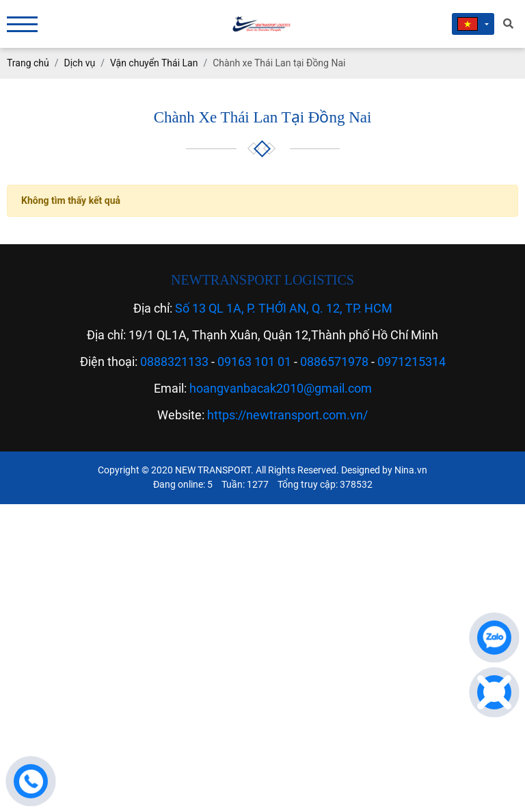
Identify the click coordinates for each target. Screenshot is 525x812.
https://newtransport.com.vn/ (287, 415)
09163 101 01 (254, 362)
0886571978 (334, 362)
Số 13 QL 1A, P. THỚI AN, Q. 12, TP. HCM (284, 308)
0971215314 (412, 362)
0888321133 (174, 362)
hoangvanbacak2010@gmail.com (281, 388)
